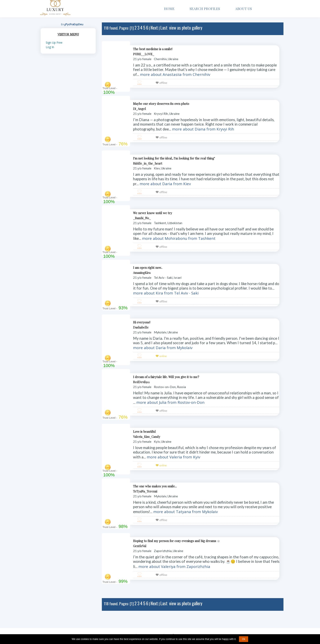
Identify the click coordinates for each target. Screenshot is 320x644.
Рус (68, 24)
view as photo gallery (186, 28)
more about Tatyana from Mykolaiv (186, 512)
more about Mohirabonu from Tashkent (179, 238)
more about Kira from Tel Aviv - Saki (166, 293)
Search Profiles (205, 9)
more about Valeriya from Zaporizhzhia (174, 566)
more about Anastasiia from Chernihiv (175, 74)
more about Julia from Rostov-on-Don (170, 402)
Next (154, 28)
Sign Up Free (54, 43)
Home (169, 9)
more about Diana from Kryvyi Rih (203, 129)
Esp (76, 24)
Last (164, 28)
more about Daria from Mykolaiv (163, 348)
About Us (245, 9)
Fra (72, 24)
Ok (244, 639)
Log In (50, 47)
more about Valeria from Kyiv (173, 457)
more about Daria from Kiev (165, 184)
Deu (81, 24)
